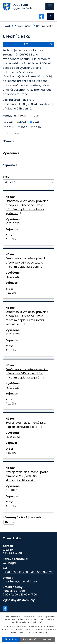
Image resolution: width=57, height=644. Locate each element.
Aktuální (11, 239)
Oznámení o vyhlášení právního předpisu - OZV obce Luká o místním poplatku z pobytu (27, 263)
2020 (37, 116)
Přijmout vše (11, 639)
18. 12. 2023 (13, 223)
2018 (24, 116)
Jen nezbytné (29, 639)
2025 (24, 127)
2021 (10, 122)
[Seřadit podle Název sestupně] (13, 142)
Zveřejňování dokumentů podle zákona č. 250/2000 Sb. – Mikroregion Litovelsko (27, 476)
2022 (23, 122)
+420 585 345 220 (42, 572)
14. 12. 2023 (13, 437)
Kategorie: (10, 116)
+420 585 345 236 (15, 572)
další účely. (40, 622)
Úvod (6, 26)
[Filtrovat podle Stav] (28, 182)
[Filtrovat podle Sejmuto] (28, 170)
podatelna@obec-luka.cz (20, 581)
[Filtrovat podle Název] (28, 147)
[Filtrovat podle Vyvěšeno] (28, 159)
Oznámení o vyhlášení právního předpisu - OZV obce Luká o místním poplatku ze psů (27, 373)
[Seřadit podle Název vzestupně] (13, 141)
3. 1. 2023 (11, 490)
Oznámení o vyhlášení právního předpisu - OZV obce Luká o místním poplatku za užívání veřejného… (27, 318)
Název (7, 141)
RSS (38, 44)
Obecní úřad (23, 26)
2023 (36, 122)
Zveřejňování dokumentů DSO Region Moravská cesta (26, 425)
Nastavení (47, 639)
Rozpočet (13, 133)
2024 (10, 127)
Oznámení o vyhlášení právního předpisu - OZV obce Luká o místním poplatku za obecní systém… (27, 207)
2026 (37, 127)
